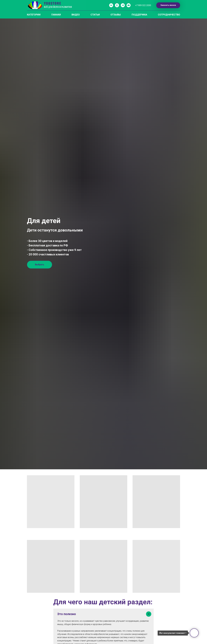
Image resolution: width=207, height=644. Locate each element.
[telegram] (123, 5)
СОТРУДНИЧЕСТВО (169, 15)
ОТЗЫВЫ (116, 15)
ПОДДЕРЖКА (139, 15)
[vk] (111, 5)
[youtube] (129, 5)
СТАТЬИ (95, 15)
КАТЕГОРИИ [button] (34, 15)
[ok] (117, 5)
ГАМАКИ (56, 15)
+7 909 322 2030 (143, 5)
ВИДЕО (76, 15)
